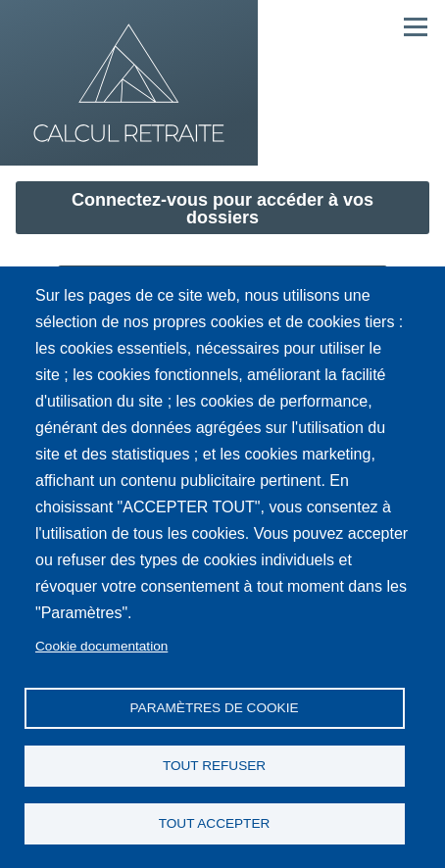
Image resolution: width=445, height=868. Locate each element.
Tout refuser (214, 766)
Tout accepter (215, 823)
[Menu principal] (416, 26)
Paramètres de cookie (215, 708)
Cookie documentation (101, 646)
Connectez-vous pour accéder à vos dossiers (222, 209)
